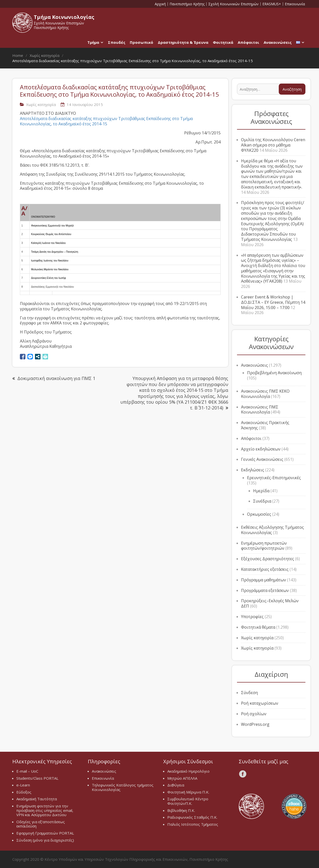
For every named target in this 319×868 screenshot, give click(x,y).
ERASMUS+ (272, 4)
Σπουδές (117, 42)
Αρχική (160, 4)
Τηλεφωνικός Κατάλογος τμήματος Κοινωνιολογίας (123, 787)
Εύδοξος (24, 792)
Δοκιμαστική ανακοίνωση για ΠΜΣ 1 (56, 378)
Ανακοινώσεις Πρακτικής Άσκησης (265, 425)
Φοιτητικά (223, 42)
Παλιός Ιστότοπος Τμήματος (193, 824)
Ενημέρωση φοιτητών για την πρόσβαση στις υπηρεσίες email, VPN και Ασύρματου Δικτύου (45, 810)
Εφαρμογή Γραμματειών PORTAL (45, 833)
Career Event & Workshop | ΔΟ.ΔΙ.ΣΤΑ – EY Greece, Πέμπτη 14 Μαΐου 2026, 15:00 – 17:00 (273, 302)
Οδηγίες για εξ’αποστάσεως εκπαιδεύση (41, 824)
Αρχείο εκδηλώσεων (261, 449)
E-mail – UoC (27, 771)
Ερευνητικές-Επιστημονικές (274, 478)
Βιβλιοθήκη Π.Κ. (181, 810)
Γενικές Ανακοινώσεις (262, 459)
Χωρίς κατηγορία (41, 104)
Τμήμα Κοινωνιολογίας (64, 17)
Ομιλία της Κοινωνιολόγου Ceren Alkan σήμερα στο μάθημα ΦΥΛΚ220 (273, 145)
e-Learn (23, 785)
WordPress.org (255, 724)
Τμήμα (93, 42)
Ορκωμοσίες (259, 514)
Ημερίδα (261, 491)
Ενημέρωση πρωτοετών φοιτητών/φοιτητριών (264, 546)
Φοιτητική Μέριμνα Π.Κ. (188, 792)
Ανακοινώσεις (278, 42)
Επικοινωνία (295, 4)
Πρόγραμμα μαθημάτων (264, 580)
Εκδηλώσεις (253, 470)
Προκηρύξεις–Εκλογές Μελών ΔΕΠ (270, 603)
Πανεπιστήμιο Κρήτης (187, 4)
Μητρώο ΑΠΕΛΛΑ (182, 778)
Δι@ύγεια (176, 785)
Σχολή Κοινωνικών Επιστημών (233, 4)
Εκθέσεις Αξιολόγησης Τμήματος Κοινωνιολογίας (272, 530)
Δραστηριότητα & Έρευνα (183, 42)
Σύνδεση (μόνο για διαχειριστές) (45, 840)
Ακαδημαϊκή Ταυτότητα (37, 799)
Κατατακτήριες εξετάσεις (265, 569)
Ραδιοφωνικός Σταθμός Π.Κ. (192, 817)
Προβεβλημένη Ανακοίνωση (274, 373)
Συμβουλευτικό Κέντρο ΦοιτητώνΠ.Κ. (188, 801)
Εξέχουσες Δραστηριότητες (268, 559)
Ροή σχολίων (254, 714)
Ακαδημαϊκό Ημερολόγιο (188, 771)
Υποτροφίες (252, 617)
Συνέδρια (262, 501)
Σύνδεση (249, 693)
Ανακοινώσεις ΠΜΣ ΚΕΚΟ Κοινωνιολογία (265, 394)
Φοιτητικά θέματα (258, 627)
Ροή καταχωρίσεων (260, 703)
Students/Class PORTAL (37, 778)
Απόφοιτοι (248, 42)
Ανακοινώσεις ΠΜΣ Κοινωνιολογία (260, 410)
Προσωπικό (142, 42)
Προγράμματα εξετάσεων (265, 590)
